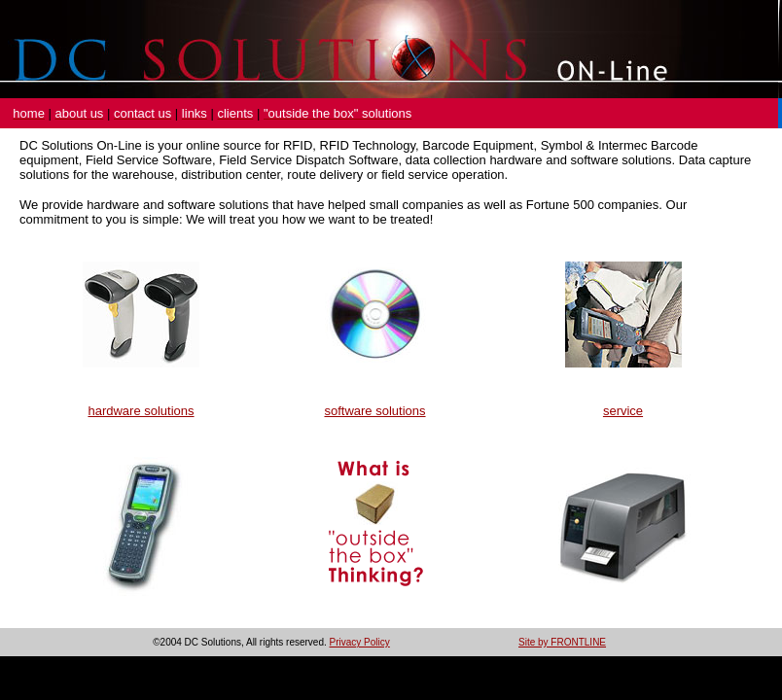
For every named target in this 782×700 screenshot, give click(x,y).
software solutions (374, 411)
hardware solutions (141, 411)
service (623, 411)
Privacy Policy (360, 642)
